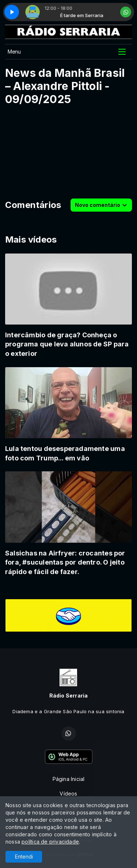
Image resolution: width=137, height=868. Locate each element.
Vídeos (68, 794)
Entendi (24, 857)
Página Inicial (69, 779)
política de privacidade (50, 842)
